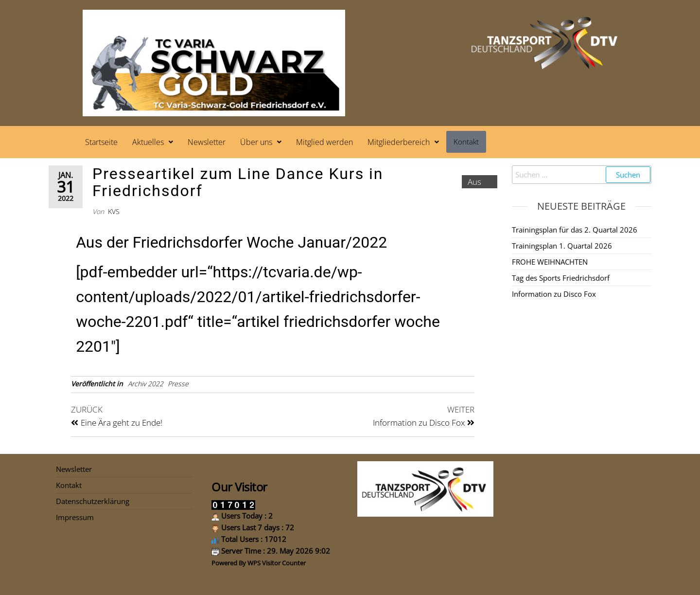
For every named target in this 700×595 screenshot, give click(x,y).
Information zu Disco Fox (554, 294)
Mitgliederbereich (403, 142)
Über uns (261, 142)
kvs (114, 211)
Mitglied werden (324, 142)
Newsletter (207, 142)
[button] (153, 142)
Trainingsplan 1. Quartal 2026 (562, 246)
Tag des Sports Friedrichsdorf (561, 278)
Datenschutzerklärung (93, 501)
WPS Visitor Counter (277, 563)
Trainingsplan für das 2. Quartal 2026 (575, 230)
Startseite (101, 142)
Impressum (75, 517)
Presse (178, 384)
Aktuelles (153, 142)
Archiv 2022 (146, 384)
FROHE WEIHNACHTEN (550, 262)
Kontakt (466, 142)
